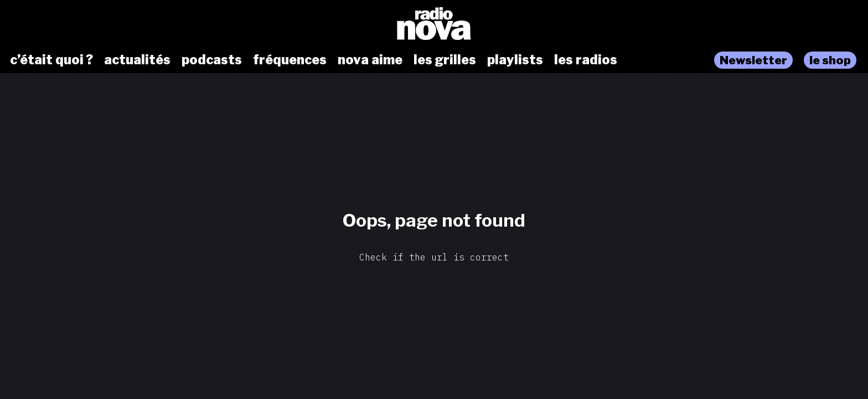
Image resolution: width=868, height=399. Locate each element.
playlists (515, 60)
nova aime (370, 60)
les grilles (445, 60)
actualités (137, 60)
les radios (586, 60)
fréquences (290, 60)
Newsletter (753, 60)
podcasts (212, 60)
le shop (830, 60)
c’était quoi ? (51, 60)
